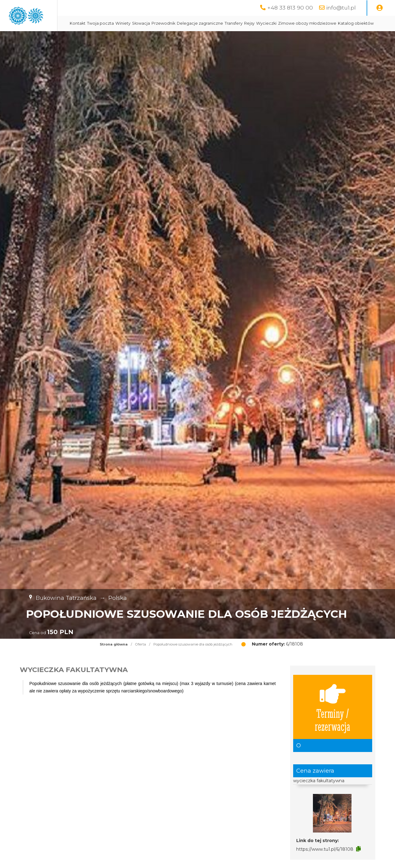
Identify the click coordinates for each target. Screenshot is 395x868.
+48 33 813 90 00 (290, 8)
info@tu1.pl (341, 8)
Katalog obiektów (202, 39)
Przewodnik (217, 23)
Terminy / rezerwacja (333, 722)
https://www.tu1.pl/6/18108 (325, 865)
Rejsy (303, 23)
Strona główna (114, 660)
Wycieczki (320, 23)
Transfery (288, 23)
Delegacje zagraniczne (254, 23)
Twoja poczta (154, 23)
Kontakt (132, 23)
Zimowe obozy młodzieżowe (153, 39)
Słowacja (195, 23)
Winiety (177, 23)
